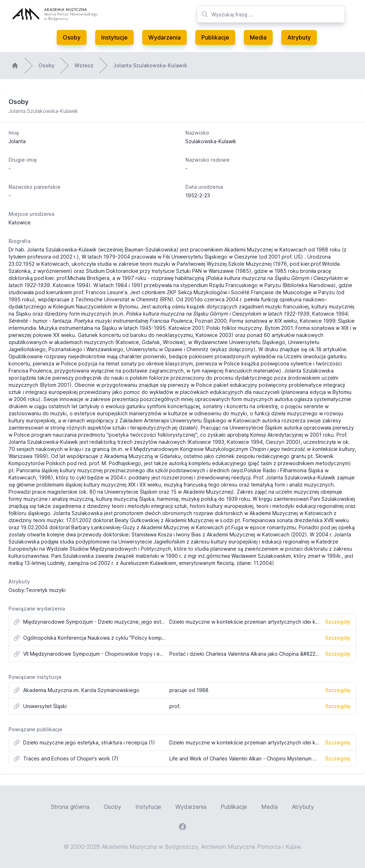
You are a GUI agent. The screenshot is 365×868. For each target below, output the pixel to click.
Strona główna (70, 807)
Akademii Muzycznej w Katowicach (266, 250)
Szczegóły (338, 622)
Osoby (72, 37)
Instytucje (114, 37)
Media (258, 37)
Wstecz (84, 65)
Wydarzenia (164, 37)
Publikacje (215, 37)
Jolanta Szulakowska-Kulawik (150, 65)
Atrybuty (299, 37)
